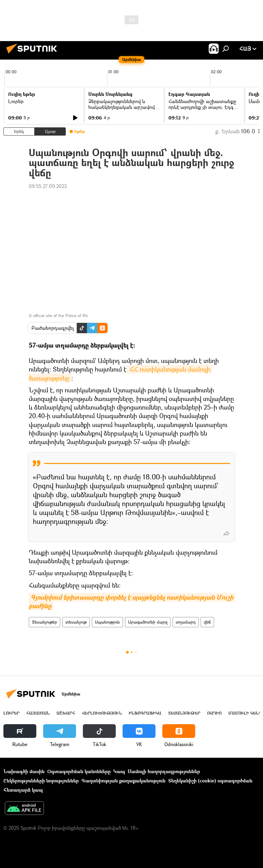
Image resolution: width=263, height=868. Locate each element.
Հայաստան (38, 713)
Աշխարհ (66, 713)
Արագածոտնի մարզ (148, 622)
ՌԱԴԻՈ (214, 713)
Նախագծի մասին (24, 771)
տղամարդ (186, 622)
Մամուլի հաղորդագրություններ (164, 771)
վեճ (207, 622)
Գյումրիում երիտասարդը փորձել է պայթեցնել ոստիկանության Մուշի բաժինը (132, 602)
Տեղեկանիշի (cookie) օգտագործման (210, 781)
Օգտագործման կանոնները (79, 771)
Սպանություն (107, 622)
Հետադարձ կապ (23, 790)
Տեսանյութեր (45, 622)
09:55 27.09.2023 (48, 186)
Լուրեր (16, 101)
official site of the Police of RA (60, 316)
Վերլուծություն (102, 713)
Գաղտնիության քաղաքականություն (123, 781)
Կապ (119, 771)
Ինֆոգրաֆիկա (145, 713)
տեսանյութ (76, 622)
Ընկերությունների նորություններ (41, 781)
